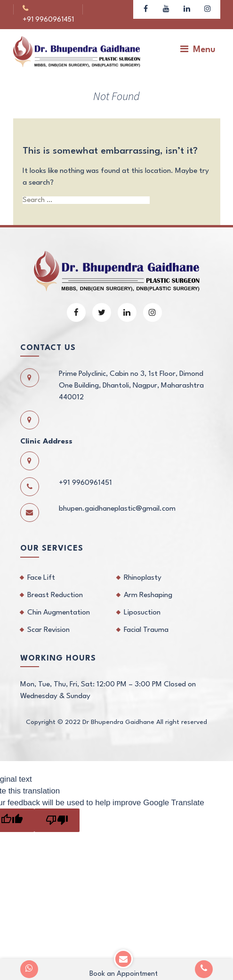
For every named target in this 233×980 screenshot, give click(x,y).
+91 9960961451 (59, 9)
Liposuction (142, 602)
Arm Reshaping (148, 585)
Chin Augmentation (59, 602)
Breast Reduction (55, 585)
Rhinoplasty (143, 568)
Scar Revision (48, 620)
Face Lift (41, 568)
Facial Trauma (146, 620)
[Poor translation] (57, 810)
